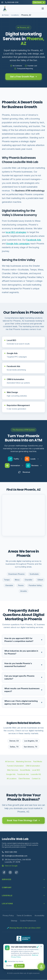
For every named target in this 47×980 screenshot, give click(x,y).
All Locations (12, 779)
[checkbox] (6, 961)
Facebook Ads (34, 240)
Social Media (25, 770)
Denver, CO (14, 741)
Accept (19, 966)
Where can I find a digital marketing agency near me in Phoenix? (23, 702)
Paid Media (38, 761)
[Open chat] (41, 967)
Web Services (13, 770)
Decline (9, 966)
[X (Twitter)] (16, 872)
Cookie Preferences (28, 921)
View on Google (10, 866)
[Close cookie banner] (41, 946)
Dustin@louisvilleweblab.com (15, 856)
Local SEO (36, 770)
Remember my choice (15, 961)
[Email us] (2, 2)
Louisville (23, 895)
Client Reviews (24, 779)
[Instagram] (10, 872)
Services (23, 879)
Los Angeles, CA (31, 741)
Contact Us (36, 779)
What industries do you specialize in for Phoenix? (23, 652)
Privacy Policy (8, 915)
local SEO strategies (16, 232)
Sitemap (14, 921)
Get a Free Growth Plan (24, 77)
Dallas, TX (14, 747)
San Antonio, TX (31, 747)
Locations (15, 15)
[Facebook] (4, 872)
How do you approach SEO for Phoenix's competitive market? (23, 640)
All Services (10, 761)
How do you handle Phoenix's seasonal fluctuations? (23, 665)
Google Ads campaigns (18, 244)
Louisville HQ (36, 774)
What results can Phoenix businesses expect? (23, 690)
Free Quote (39, 2)
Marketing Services (24, 761)
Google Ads (11, 774)
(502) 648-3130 (9, 852)
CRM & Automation (33, 766)
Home (6, 15)
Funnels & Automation (15, 766)
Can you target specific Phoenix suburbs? (23, 677)
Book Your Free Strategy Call (23, 820)
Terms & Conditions (24, 915)
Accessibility (39, 915)
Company (23, 887)
